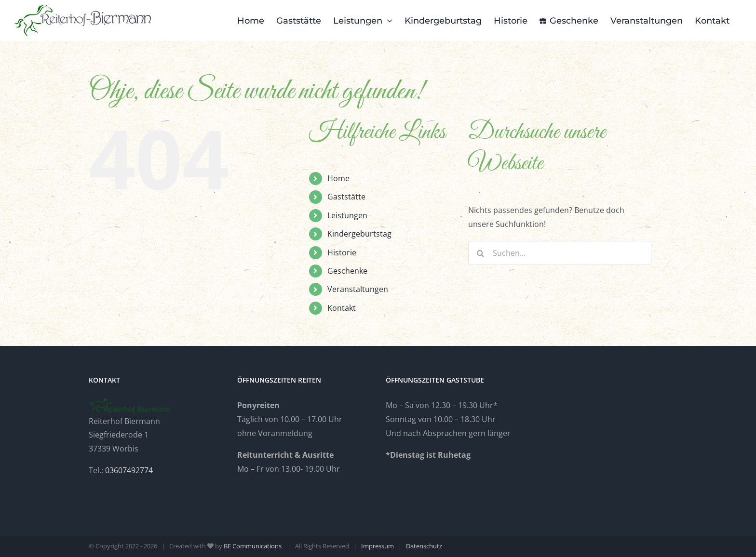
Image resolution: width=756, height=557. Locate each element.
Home (338, 178)
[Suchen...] (560, 253)
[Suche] (480, 253)
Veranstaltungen (358, 289)
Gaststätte (346, 197)
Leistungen (347, 215)
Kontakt (342, 308)
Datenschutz (424, 546)
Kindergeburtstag (359, 234)
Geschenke (347, 271)
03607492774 (129, 470)
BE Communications (253, 546)
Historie (342, 252)
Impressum (378, 546)
